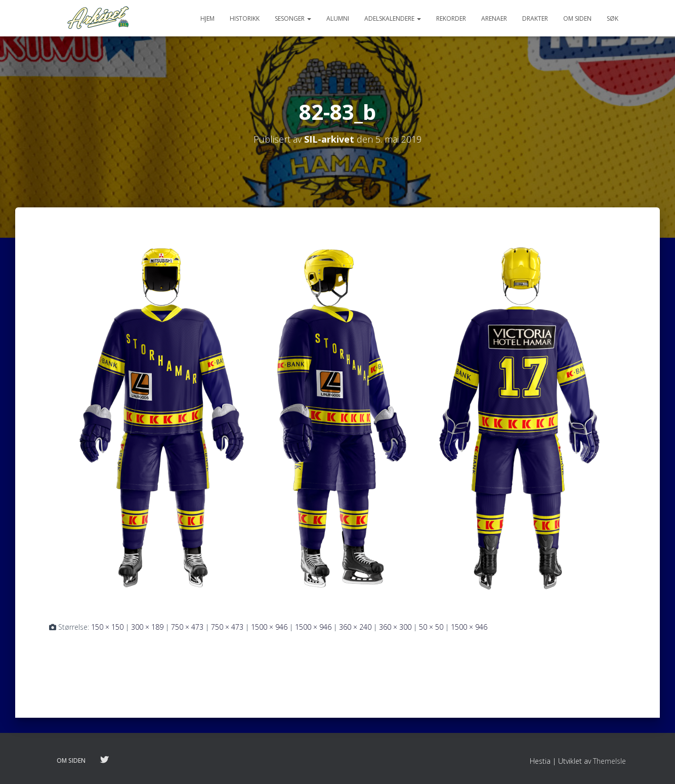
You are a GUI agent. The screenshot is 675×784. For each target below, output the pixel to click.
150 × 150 (107, 627)
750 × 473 (187, 627)
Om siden (577, 18)
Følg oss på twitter (104, 760)
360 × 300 (395, 627)
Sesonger (293, 18)
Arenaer (494, 18)
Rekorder (451, 18)
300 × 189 (147, 627)
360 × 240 (355, 627)
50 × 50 (431, 627)
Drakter (535, 18)
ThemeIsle (609, 761)
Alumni (338, 18)
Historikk (245, 18)
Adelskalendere (393, 18)
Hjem (207, 18)
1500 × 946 (269, 627)
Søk (613, 18)
